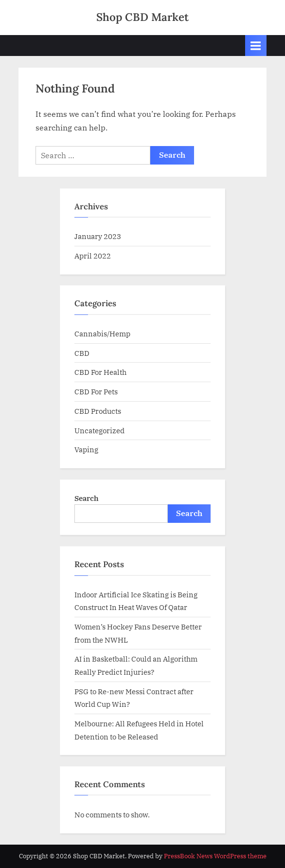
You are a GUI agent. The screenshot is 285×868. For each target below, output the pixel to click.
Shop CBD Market (142, 17)
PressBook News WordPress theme (215, 856)
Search (87, 498)
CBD (82, 353)
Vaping (86, 449)
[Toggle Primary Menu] (256, 46)
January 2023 (98, 236)
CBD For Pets (96, 391)
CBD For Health (100, 372)
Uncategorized (99, 430)
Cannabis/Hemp (102, 333)
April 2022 (93, 256)
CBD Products (98, 411)
